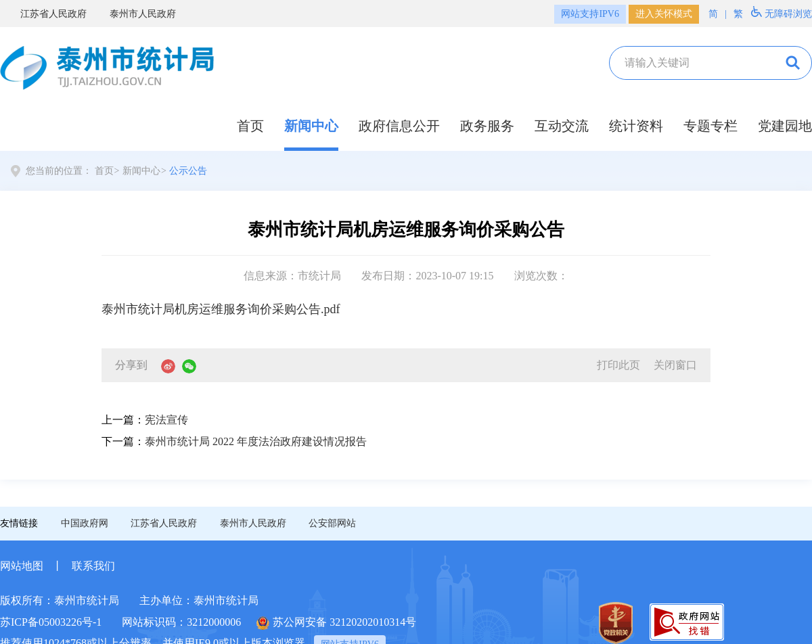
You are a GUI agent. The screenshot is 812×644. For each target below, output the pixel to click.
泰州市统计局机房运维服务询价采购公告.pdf (221, 309)
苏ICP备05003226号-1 (51, 622)
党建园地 (785, 126)
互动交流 (562, 126)
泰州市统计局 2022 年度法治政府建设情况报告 (256, 441)
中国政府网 (85, 523)
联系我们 (93, 566)
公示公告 (188, 171)
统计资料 (636, 126)
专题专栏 (710, 126)
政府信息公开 (399, 126)
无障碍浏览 (782, 13)
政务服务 (487, 126)
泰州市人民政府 (135, 14)
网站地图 (22, 566)
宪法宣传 (166, 420)
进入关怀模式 (664, 14)
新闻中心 (311, 126)
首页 (250, 126)
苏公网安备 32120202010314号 (336, 623)
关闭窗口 (675, 365)
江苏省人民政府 (45, 14)
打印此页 (618, 365)
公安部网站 (332, 523)
